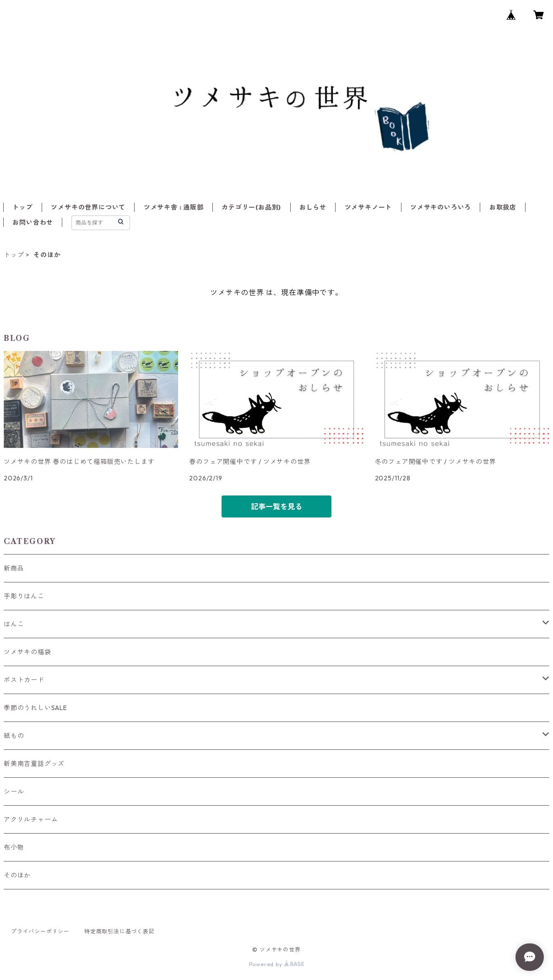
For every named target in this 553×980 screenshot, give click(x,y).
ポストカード (24, 680)
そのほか (17, 875)
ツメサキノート (369, 207)
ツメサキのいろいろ (441, 207)
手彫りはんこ (24, 596)
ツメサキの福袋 (27, 652)
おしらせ (313, 207)
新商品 (14, 568)
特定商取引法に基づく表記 (119, 931)
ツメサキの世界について (88, 207)
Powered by (277, 964)
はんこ (14, 624)
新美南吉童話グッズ (34, 764)
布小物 (14, 847)
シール (14, 792)
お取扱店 (503, 207)
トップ (22, 207)
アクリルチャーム (31, 819)
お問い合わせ (33, 222)
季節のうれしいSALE (35, 708)
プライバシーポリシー (40, 931)
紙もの (14, 736)
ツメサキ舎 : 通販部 (174, 207)
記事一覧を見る (276, 506)
